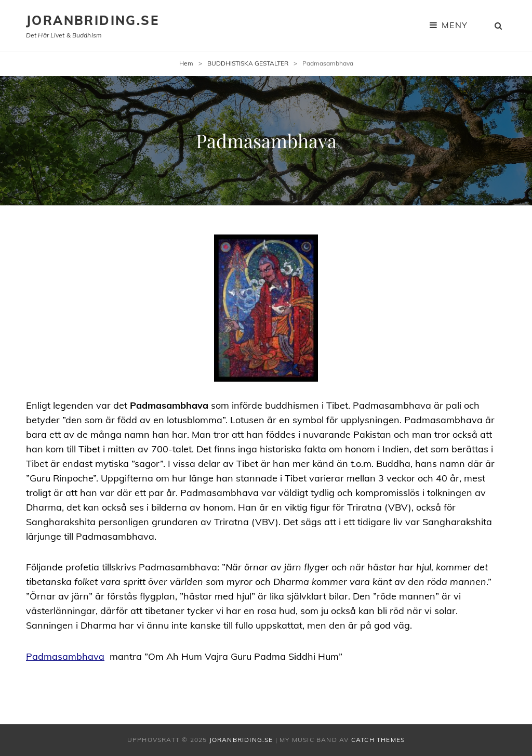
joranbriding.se (92, 20)
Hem (186, 63)
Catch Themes (378, 740)
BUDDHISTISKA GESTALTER (248, 63)
